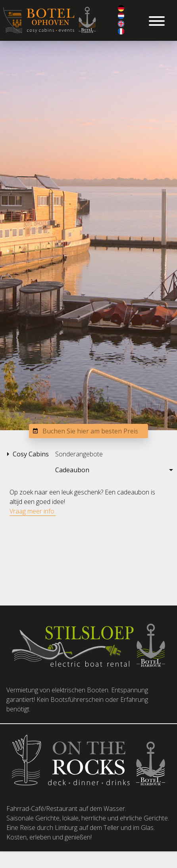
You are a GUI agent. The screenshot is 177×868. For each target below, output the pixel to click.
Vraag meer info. (33, 511)
